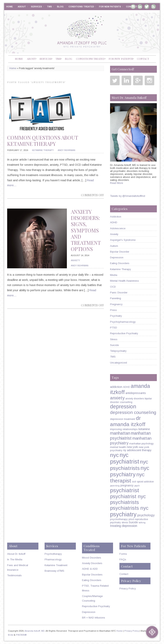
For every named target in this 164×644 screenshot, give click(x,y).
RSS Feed (153, 7)
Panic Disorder (119, 293)
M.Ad (11, 635)
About (22, 7)
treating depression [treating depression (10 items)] (124, 526)
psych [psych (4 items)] (137, 486)
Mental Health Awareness (124, 281)
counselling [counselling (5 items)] (126, 402)
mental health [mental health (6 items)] (118, 447)
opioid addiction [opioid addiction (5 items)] (145, 482)
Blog (60, 7)
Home (9, 7)
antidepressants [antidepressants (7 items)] (136, 393)
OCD (113, 287)
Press (113, 310)
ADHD (114, 222)
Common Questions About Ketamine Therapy (42, 141)
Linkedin (126, 80)
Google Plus (138, 80)
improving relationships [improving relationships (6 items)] (124, 429)
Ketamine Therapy (43, 150)
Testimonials (14, 575)
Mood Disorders (92, 558)
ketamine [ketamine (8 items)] (144, 429)
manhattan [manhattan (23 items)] (120, 433)
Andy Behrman (66, 150)
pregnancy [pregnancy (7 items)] (127, 485)
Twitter (147, 7)
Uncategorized (119, 363)
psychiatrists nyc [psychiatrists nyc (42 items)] (129, 508)
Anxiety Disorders (92, 563)
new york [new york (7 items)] (132, 447)
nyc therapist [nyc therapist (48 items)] (127, 478)
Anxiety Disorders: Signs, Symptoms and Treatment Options (86, 230)
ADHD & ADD (90, 569)
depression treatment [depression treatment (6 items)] (123, 419)
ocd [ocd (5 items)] (134, 482)
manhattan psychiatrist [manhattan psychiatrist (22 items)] (130, 436)
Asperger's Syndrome (123, 240)
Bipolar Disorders (92, 575)
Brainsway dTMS (54, 571)
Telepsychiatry (118, 351)
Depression (117, 257)
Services (36, 7)
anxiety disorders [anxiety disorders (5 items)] (135, 399)
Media (114, 275)
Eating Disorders (120, 263)
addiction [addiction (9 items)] (116, 387)
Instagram (149, 80)
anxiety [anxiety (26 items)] (117, 398)
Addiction (116, 217)
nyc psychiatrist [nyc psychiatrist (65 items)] (125, 458)
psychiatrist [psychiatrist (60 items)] (125, 490)
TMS (49, 7)
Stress (114, 339)
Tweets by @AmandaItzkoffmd (128, 196)
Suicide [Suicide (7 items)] (133, 522)
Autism (114, 246)
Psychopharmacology (123, 322)
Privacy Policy (128, 589)
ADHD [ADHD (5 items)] (126, 387)
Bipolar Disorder (120, 252)
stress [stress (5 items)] (125, 522)
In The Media (15, 559)
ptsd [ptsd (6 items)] (131, 519)
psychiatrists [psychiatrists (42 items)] (124, 502)
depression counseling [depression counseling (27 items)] (133, 412)
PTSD (114, 328)
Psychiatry (116, 316)
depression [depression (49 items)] (123, 407)
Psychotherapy (53, 554)
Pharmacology (53, 559)
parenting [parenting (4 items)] (115, 486)
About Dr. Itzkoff (16, 554)
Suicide (114, 345)
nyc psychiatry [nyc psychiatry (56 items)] (130, 471)
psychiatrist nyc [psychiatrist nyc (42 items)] (128, 496)
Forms (123, 554)
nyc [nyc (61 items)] (114, 455)
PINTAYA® (21, 635)
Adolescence (118, 228)
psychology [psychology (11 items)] (146, 515)
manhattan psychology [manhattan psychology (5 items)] (141, 444)
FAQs (123, 559)
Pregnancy (116, 304)
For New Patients (110, 7)
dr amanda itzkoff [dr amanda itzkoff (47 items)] (128, 421)
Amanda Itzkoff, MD (35, 631)
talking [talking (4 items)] (142, 522)
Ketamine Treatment (56, 565)
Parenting (116, 298)
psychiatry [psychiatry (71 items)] (123, 514)
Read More (117, 183)
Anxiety (75, 260)
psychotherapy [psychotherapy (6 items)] (119, 519)
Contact (132, 7)
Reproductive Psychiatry (124, 333)
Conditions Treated (81, 7)
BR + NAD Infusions (94, 618)
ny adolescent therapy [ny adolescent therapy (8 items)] (137, 450)
